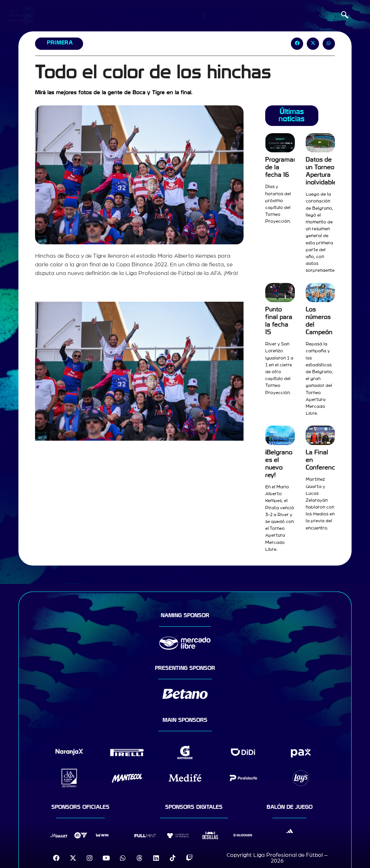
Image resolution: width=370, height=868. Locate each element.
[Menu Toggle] (204, 16)
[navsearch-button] (345, 16)
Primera (60, 43)
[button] (297, 44)
